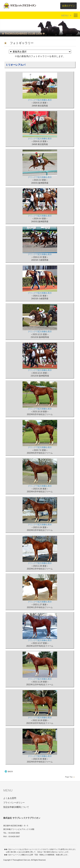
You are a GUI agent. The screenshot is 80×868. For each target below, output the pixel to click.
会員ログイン (68, 6)
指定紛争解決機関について (16, 807)
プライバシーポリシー (14, 803)
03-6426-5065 (14, 833)
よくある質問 (10, 798)
